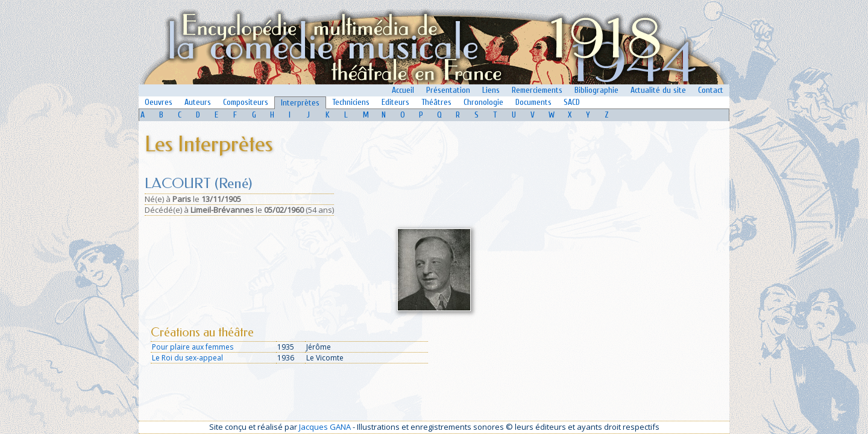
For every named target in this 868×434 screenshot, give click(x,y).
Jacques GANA (325, 427)
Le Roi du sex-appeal (187, 358)
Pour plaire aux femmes (193, 347)
